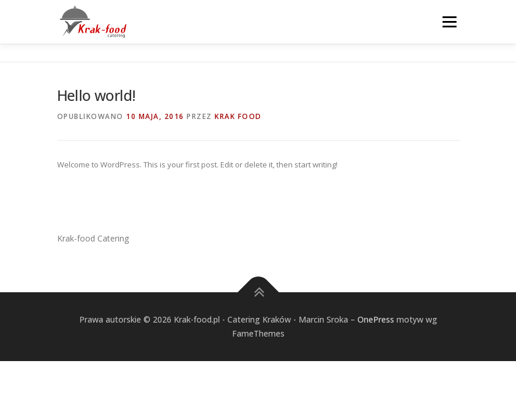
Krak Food (238, 116)
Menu (449, 22)
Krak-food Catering (93, 238)
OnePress (376, 319)
